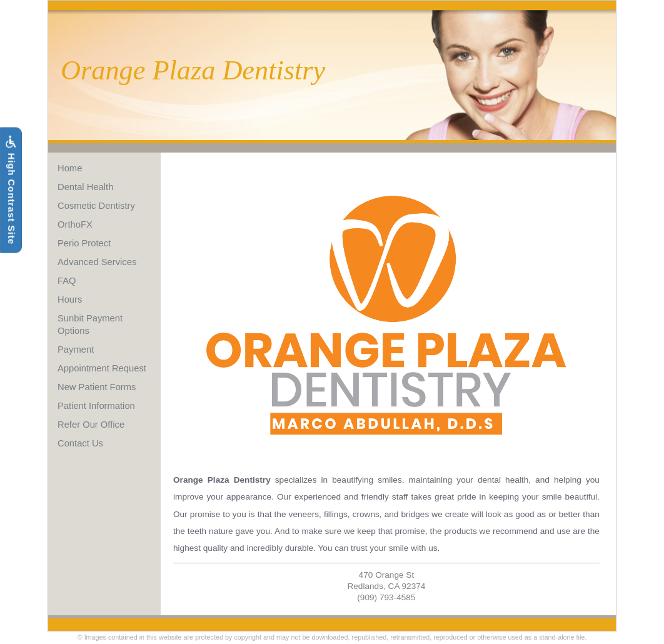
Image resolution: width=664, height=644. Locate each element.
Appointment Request (102, 368)
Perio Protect (84, 243)
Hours (70, 299)
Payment (76, 350)
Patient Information (96, 406)
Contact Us (80, 443)
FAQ (67, 281)
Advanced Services (97, 262)
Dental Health (85, 187)
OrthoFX (75, 224)
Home (70, 168)
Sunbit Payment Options (90, 325)
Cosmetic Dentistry (96, 206)
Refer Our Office (91, 425)
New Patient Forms (97, 387)
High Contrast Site (11, 190)
